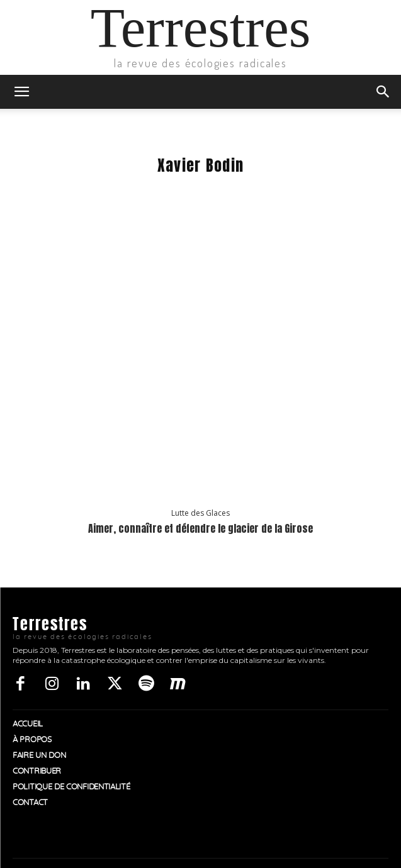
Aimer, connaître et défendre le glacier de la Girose (200, 528)
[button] (21, 92)
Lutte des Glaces (200, 513)
